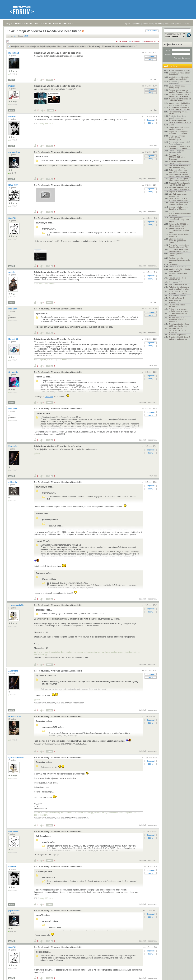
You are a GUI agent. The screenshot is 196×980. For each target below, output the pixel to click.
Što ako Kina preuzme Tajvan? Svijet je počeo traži (180, 121)
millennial (49, 397)
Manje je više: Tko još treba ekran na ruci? (180, 270)
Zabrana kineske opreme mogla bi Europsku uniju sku (180, 91)
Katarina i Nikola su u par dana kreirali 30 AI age (179, 208)
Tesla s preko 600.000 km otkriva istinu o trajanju (179, 225)
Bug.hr (10, 24)
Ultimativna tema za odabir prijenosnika (179, 74)
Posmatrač (14, 831)
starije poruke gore (151, 41)
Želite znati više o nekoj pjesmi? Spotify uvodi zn (178, 171)
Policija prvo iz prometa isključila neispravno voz (178, 310)
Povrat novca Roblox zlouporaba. (177, 306)
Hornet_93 (13, 339)
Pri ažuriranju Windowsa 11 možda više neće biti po (112, 46)
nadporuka (152, 179)
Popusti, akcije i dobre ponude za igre (177, 279)
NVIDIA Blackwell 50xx (178, 285)
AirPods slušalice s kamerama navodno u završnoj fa (177, 320)
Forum (18, 24)
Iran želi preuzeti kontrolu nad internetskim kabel (179, 78)
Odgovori (151, 56)
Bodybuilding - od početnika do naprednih (180, 82)
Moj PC (12, 80)
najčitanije (159, 24)
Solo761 (12, 218)
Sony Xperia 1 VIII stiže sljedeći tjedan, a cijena (178, 292)
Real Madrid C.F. (175, 282)
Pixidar (12, 86)
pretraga (186, 24)
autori (179, 24)
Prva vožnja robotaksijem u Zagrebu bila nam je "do (179, 246)
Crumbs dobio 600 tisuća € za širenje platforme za (179, 338)
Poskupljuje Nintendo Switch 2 (177, 255)
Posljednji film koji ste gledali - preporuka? (177, 117)
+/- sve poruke (122, 41)
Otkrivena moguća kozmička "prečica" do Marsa (177, 241)
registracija (136, 24)
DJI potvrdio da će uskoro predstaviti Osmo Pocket (179, 250)
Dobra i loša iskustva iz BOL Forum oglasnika (180, 143)
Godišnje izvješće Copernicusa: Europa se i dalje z (179, 220)
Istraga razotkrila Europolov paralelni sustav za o (180, 128)
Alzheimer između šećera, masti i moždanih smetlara (179, 288)
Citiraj (151, 60)
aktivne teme (148, 24)
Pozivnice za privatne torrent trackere (177, 152)
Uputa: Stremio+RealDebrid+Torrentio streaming (180, 213)
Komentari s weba (32, 24)
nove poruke (170, 24)
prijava (127, 24)
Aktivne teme (171, 66)
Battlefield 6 (173, 264)
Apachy (12, 272)
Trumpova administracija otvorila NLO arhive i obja (179, 175)
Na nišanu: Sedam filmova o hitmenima (180, 235)
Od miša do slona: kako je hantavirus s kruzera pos (179, 95)
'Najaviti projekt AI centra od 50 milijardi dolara (180, 100)
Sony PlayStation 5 (176, 298)
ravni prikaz (136, 41)
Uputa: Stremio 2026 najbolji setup (177, 87)
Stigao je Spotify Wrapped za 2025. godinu (179, 162)
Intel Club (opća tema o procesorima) (178, 195)
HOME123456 (15, 716)
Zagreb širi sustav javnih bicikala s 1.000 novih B (178, 133)
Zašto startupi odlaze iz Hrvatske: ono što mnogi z (179, 199)
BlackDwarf (14, 53)
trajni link (153, 80)
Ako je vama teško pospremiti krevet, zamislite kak (180, 260)
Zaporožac (13, 446)
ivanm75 (12, 116)
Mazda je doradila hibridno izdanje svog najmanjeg (179, 104)
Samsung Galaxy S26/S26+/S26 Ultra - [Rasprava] (177, 330)
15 (38, 110)
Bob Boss (13, 309)
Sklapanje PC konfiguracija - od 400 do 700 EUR (179, 184)
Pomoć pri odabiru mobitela (180, 70)
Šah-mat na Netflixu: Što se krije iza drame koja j (180, 167)
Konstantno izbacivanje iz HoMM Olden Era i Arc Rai (179, 108)
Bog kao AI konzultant (177, 192)
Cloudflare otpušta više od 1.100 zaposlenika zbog (179, 325)
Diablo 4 (172, 125)
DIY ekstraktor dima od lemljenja (178, 314)
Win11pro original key (177, 335)
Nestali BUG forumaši (177, 267)
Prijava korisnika (173, 44)
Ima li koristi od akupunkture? (175, 301)
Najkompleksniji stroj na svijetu (178, 113)
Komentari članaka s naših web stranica (61, 24)
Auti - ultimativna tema (178, 296)
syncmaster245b (16, 605)
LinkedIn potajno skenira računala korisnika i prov (178, 204)
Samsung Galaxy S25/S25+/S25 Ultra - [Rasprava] (177, 157)
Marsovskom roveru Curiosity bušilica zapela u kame (179, 230)
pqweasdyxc (14, 152)
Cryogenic (13, 372)
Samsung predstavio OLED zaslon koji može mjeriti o (180, 188)
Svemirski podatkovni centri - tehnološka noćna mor (180, 147)
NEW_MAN (14, 185)
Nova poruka (152, 31)
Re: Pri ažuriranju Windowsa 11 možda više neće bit (58, 116)
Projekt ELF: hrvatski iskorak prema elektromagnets (177, 138)
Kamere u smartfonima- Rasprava (178, 274)
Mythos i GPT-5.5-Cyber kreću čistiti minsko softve (179, 180)
